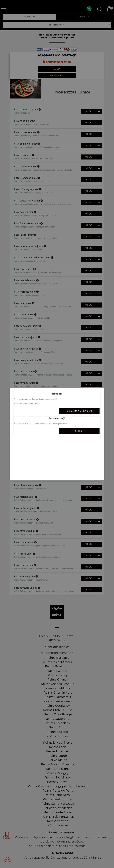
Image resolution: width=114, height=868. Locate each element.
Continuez (79, 431)
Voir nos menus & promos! (79, 411)
